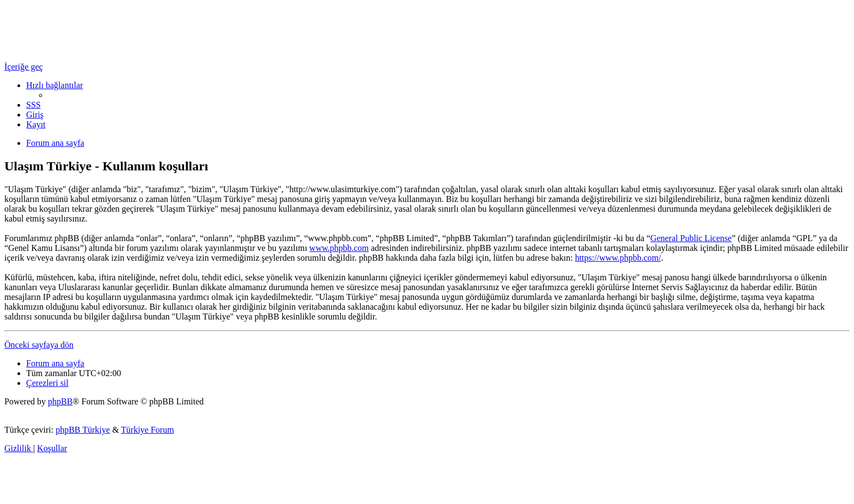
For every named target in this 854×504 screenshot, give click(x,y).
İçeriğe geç (24, 67)
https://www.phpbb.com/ (618, 258)
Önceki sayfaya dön (39, 345)
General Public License (691, 238)
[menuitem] (33, 105)
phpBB (60, 401)
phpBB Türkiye (83, 430)
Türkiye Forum (147, 430)
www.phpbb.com (339, 248)
